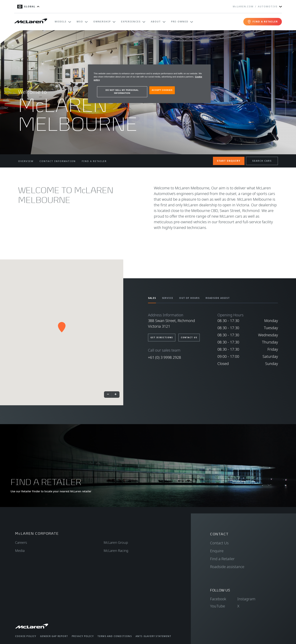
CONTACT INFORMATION (58, 161)
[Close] (205, 69)
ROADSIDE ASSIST (218, 298)
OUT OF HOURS (189, 298)
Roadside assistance (227, 567)
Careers (21, 542)
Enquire (217, 551)
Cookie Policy (26, 636)
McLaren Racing (116, 551)
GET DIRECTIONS (162, 337)
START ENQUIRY (229, 161)
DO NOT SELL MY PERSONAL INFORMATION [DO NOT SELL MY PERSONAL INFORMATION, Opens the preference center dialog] (122, 92)
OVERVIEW (26, 161)
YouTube (218, 606)
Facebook (218, 599)
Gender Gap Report (54, 636)
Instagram (246, 599)
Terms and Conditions (115, 636)
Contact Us (219, 543)
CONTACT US (189, 337)
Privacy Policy (83, 636)
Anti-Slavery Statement (153, 636)
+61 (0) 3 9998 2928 (165, 357)
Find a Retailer (222, 559)
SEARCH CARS (262, 161)
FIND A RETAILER (94, 161)
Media (20, 551)
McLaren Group (116, 542)
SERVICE (168, 298)
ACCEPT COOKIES (162, 90)
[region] (149, 84)
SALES (152, 298)
